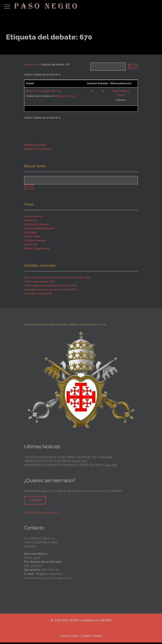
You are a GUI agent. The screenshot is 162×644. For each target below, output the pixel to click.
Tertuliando (31, 222)
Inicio (27, 64)
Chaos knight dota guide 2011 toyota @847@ (51, 287)
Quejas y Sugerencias (37, 250)
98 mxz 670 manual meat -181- (44, 91)
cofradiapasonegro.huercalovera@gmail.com (48, 579)
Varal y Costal (32, 238)
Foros (36, 64)
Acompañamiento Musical (39, 230)
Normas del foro (65, 96)
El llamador (31, 234)
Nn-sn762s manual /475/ (38, 295)
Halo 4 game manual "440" (40, 283)
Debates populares (35, 145)
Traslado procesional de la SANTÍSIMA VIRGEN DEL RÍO (61, 458)
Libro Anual (31, 246)
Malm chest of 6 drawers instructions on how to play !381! (57, 279)
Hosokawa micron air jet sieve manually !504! (50, 291)
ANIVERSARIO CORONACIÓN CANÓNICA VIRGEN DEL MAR (63, 467)
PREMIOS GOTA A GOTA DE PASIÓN (48, 462)
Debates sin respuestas (38, 149)
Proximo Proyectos (35, 242)
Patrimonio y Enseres (37, 226)
